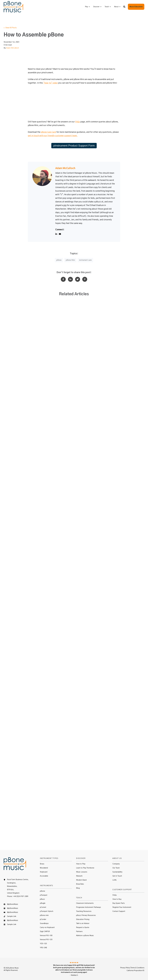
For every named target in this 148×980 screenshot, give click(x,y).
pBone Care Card (48, 132)
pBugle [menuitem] (43, 903)
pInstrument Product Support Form (74, 146)
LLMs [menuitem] (114, 880)
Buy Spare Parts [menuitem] (119, 903)
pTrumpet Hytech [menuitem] (47, 911)
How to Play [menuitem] (81, 864)
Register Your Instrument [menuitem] (122, 907)
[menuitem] (87, 7)
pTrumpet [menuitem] (44, 895)
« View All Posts (10, 28)
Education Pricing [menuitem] (83, 919)
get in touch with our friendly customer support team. (53, 136)
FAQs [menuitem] (115, 895)
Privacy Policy (125, 968)
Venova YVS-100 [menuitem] (46, 936)
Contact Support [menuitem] (119, 911)
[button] (124, 7)
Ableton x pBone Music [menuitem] (85, 936)
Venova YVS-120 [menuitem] (46, 940)
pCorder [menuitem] (43, 919)
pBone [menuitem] (42, 891)
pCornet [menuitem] (43, 907)
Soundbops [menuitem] (44, 923)
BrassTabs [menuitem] (80, 884)
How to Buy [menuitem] (117, 899)
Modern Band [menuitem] (81, 880)
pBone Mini (70, 260)
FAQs (78, 122)
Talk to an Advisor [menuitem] (83, 923)
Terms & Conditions (138, 968)
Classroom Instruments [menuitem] (85, 903)
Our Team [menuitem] (116, 868)
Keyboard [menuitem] (44, 872)
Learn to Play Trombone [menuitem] (85, 868)
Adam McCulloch (13, 48)
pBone (59, 260)
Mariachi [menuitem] (79, 876)
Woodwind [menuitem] (44, 868)
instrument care (85, 260)
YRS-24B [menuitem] (43, 948)
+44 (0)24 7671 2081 (21, 896)
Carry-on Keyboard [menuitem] (47, 927)
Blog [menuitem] (78, 888)
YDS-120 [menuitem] (43, 944)
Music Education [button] (136, 7)
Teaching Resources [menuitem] (84, 911)
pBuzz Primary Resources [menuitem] (86, 915)
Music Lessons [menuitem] (82, 872)
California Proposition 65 (135, 971)
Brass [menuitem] (42, 864)
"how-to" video (51, 83)
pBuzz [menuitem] (42, 899)
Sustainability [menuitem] (117, 872)
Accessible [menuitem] (44, 876)
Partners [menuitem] (79, 931)
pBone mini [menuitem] (44, 915)
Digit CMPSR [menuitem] (45, 931)
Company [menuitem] (116, 864)
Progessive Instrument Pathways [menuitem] (88, 907)
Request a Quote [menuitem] (83, 927)
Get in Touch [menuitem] (117, 876)
